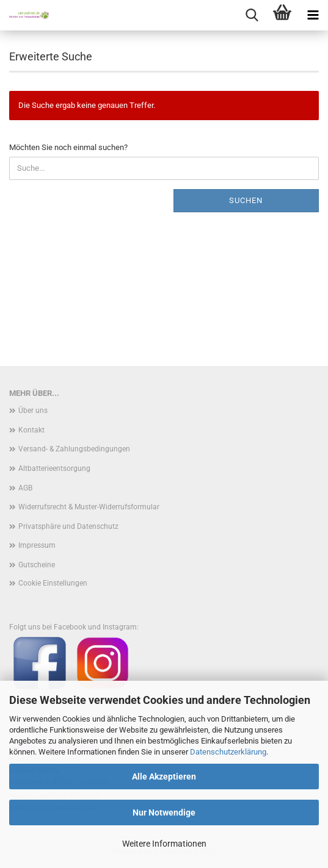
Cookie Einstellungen (53, 583)
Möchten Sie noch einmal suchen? (68, 147)
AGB (25, 488)
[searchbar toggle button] (252, 15)
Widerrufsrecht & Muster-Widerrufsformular (89, 507)
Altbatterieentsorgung (54, 468)
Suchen (246, 200)
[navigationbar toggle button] (313, 15)
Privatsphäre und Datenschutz (68, 526)
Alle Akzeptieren (164, 777)
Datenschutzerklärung (228, 752)
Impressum (37, 545)
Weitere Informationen (164, 844)
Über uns (33, 411)
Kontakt (31, 430)
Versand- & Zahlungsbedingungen (74, 449)
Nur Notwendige (164, 812)
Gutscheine (37, 565)
